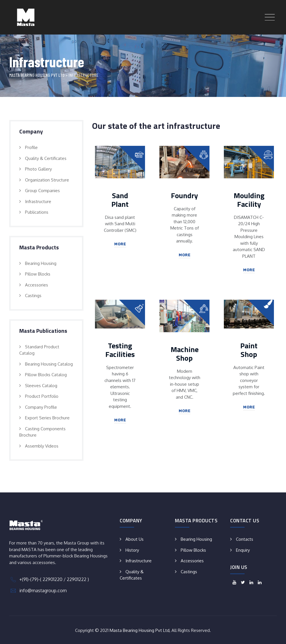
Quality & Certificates (46, 158)
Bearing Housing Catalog (49, 364)
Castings (33, 296)
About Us (135, 539)
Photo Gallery (38, 169)
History (132, 550)
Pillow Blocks (38, 274)
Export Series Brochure (47, 418)
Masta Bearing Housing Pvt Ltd (140, 630)
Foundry (184, 195)
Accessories (37, 285)
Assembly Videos (42, 446)
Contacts (245, 539)
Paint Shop (249, 350)
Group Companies (42, 191)
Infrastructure (38, 201)
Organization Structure (47, 180)
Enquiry (243, 550)
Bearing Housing (41, 263)
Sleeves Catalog (41, 386)
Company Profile (41, 407)
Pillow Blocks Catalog (46, 375)
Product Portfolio (42, 396)
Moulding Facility (249, 200)
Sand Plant (120, 200)
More (120, 244)
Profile (31, 147)
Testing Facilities (120, 350)
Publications (37, 212)
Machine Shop (185, 354)
